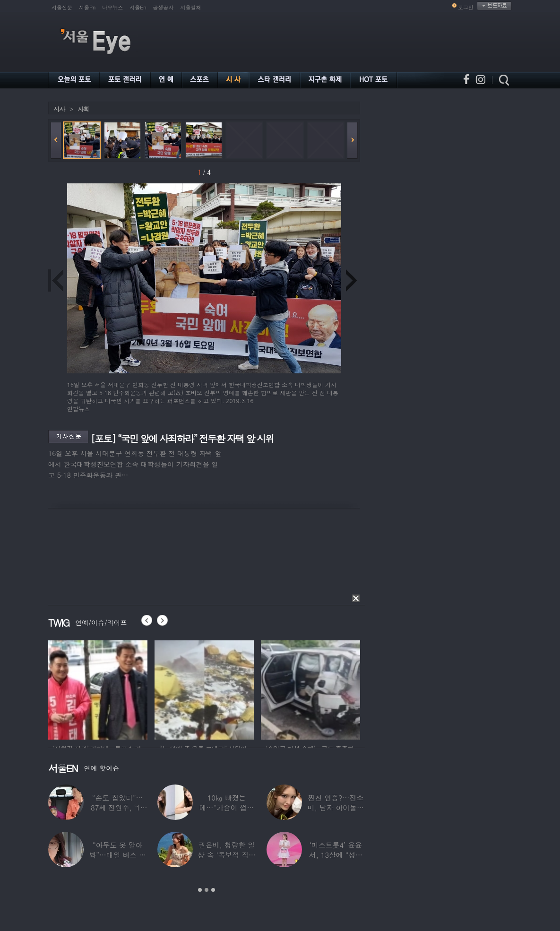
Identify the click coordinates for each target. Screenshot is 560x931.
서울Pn (87, 7)
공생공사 (164, 7)
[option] (98, 689)
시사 (59, 109)
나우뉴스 (112, 7)
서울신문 (62, 7)
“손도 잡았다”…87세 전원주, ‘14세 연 (117, 807)
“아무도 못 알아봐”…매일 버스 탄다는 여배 (117, 855)
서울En (138, 7)
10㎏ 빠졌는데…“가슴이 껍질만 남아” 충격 (227, 807)
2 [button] (207, 890)
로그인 (466, 7)
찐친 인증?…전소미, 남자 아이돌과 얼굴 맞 (336, 807)
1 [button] (200, 890)
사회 (83, 109)
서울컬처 (191, 7)
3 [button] (213, 890)
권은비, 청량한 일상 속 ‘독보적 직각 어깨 (227, 855)
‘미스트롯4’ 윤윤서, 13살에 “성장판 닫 (336, 855)
